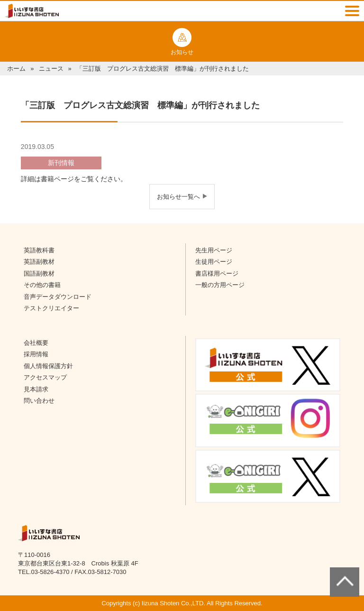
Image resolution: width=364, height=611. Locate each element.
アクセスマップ (45, 377)
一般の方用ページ (220, 285)
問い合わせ (39, 401)
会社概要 (36, 343)
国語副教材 (39, 273)
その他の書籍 (42, 285)
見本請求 (36, 389)
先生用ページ (214, 250)
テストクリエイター (51, 308)
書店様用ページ (217, 273)
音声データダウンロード (58, 297)
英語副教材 (39, 262)
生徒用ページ (214, 262)
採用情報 (36, 354)
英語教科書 (39, 250)
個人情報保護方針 (48, 366)
